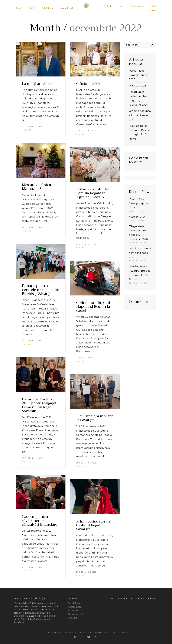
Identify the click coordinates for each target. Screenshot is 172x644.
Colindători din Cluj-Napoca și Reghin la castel (94, 307)
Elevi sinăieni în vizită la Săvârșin (95, 418)
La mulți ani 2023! (37, 84)
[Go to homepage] (86, 8)
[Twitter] (96, 637)
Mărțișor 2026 (138, 86)
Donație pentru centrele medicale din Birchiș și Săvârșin (41, 290)
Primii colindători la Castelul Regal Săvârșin (93, 525)
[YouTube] (89, 637)
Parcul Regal (75, 607)
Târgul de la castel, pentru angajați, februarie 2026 (138, 98)
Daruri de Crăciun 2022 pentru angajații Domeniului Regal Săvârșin (40, 405)
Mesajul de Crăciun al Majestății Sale (40, 187)
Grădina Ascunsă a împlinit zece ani (140, 115)
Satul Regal (74, 604)
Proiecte (73, 611)
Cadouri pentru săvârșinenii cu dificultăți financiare (40, 520)
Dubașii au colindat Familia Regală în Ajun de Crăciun (93, 193)
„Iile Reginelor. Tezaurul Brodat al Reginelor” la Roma (139, 132)
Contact (72, 618)
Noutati (26, 130)
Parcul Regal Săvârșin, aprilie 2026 (139, 75)
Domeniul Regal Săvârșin (113, 633)
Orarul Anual (76, 614)
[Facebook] (76, 637)
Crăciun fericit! (89, 84)
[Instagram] (82, 637)
